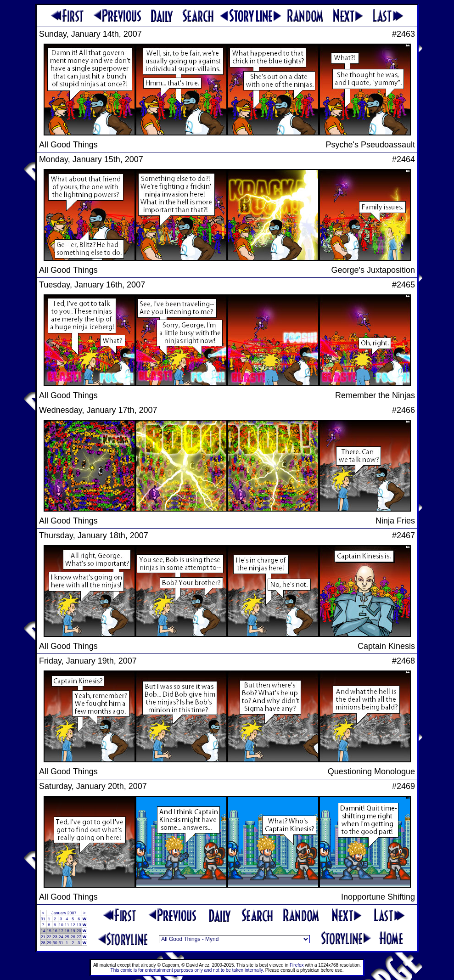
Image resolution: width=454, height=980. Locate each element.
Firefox (297, 965)
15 (49, 931)
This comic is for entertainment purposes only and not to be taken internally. (187, 970)
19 (73, 931)
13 (79, 925)
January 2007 (64, 913)
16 (55, 931)
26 (73, 937)
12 (73, 925)
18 (67, 931)
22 (49, 937)
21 (43, 937)
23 (55, 937)
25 (67, 937)
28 (43, 943)
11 (67, 925)
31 (43, 919)
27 (79, 937)
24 (61, 937)
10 (61, 925)
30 (55, 943)
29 (49, 943)
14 (43, 931)
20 (79, 931)
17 (61, 931)
